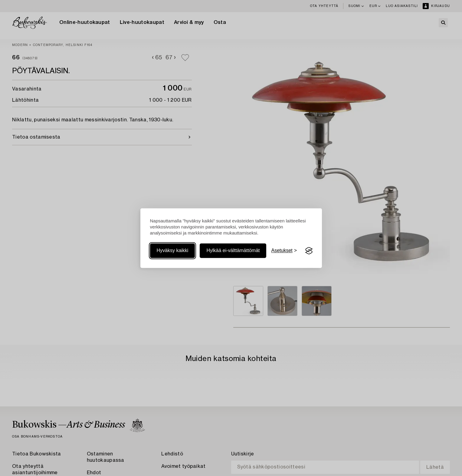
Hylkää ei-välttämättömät (233, 251)
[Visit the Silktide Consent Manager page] (309, 251)
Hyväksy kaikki (173, 251)
